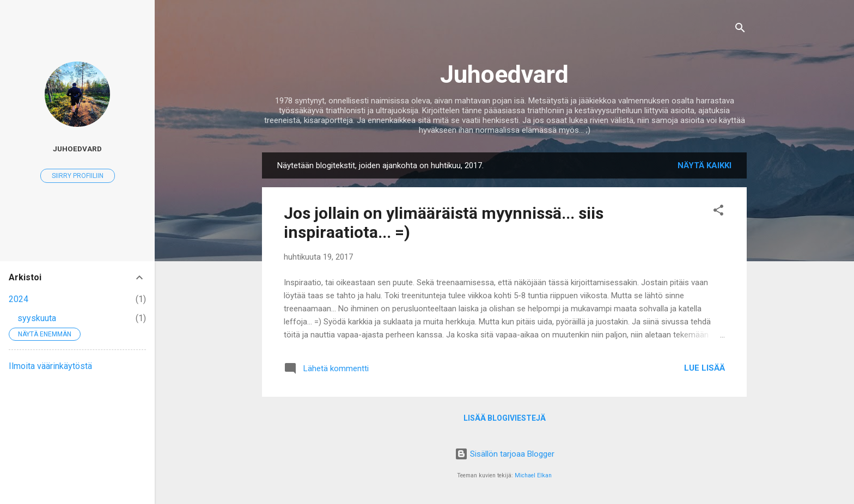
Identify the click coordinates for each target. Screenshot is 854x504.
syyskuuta (37, 318)
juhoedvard (77, 149)
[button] (718, 212)
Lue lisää (704, 368)
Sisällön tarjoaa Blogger (505, 454)
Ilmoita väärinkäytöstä (50, 366)
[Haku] (740, 30)
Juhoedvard (504, 74)
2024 (19, 299)
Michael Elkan (533, 475)
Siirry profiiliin (78, 176)
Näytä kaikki (704, 165)
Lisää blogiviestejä (505, 418)
